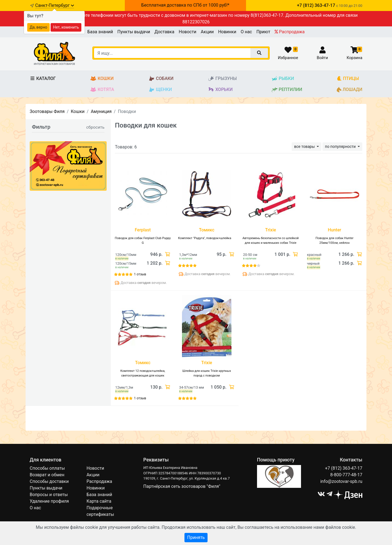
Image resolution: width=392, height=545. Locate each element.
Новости (187, 32)
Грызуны (222, 79)
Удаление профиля (49, 501)
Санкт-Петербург (55, 5)
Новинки (227, 32)
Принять (196, 537)
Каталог (43, 78)
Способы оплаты (47, 468)
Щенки (160, 90)
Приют (263, 32)
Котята (102, 90)
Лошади (350, 90)
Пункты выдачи (134, 32)
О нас (246, 32)
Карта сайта (99, 501)
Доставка (164, 32)
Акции (207, 32)
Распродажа (290, 32)
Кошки (102, 79)
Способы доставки (49, 481)
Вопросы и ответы (49, 495)
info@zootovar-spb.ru (341, 481)
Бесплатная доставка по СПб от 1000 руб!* (185, 5)
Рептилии (287, 90)
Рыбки (283, 79)
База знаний (100, 32)
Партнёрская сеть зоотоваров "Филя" (182, 486)
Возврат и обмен (47, 475)
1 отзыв (140, 274)
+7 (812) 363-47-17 (344, 468)
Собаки (161, 79)
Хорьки (220, 90)
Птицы (348, 79)
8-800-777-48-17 (346, 475)
